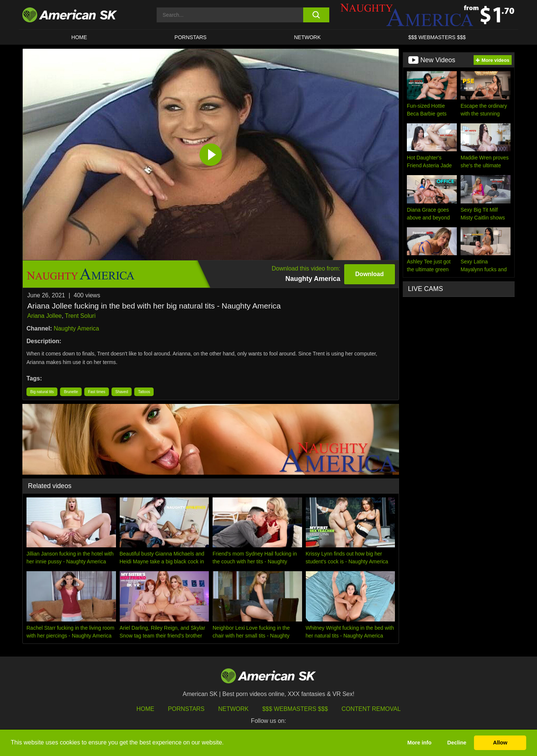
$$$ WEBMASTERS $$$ (437, 37)
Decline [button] (457, 743)
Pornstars (186, 709)
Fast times (97, 392)
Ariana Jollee (45, 316)
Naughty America (76, 328)
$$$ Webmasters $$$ (295, 709)
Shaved (122, 392)
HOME (79, 37)
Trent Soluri (80, 316)
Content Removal (371, 709)
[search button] (316, 15)
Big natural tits (42, 392)
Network (308, 37)
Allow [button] (500, 743)
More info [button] (419, 743)
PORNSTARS (191, 37)
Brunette (71, 392)
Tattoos (144, 392)
